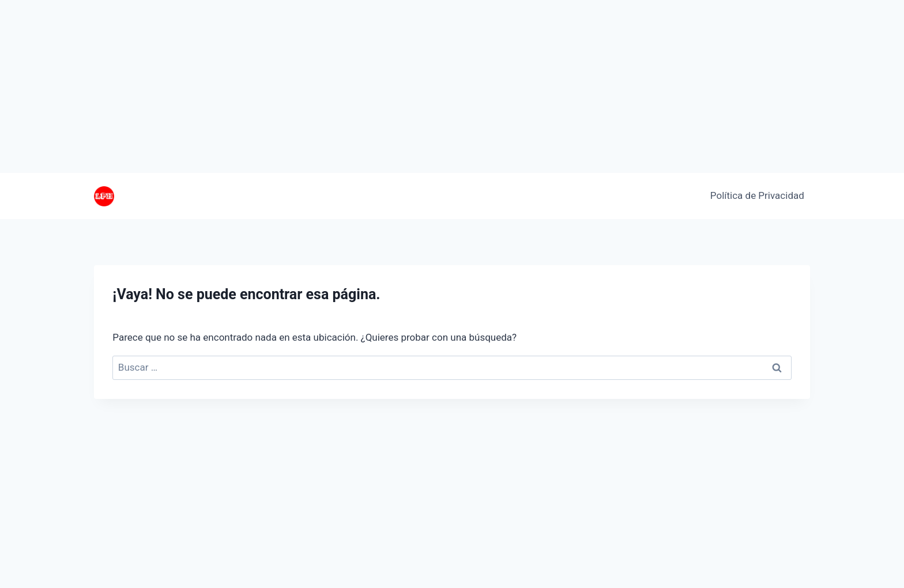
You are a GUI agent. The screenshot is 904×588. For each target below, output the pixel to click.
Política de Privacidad (757, 195)
